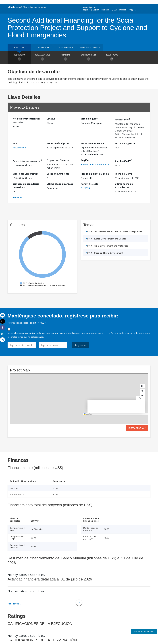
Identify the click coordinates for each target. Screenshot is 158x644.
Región (85, 160)
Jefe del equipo (89, 119)
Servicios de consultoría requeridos (26, 186)
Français (105, 10)
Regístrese (80, 345)
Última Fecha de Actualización (124, 186)
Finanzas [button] (65, 58)
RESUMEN (19, 47)
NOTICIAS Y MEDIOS (90, 47)
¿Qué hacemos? (15, 7)
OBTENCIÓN (42, 47)
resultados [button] (112, 58)
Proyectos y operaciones (35, 7)
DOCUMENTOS (65, 47)
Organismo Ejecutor (58, 160)
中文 (131, 10)
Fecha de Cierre (124, 174)
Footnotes (13, 604)
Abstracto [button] (19, 58)
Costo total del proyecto (27, 161)
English (96, 10)
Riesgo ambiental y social (95, 174)
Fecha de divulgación (58, 143)
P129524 (85, 188)
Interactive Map (137, 428)
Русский (123, 10)
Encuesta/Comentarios (144, 632)
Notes (16, 197)
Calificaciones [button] (89, 58)
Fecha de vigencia (125, 143)
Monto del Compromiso (26, 174)
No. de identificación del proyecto (26, 120)
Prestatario (122, 119)
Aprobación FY (124, 161)
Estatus (51, 119)
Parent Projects (90, 184)
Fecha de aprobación (92, 143)
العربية (114, 10)
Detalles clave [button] (42, 58)
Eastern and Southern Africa (95, 164)
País (15, 143)
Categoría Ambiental (58, 174)
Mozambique (19, 148)
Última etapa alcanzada (60, 184)
